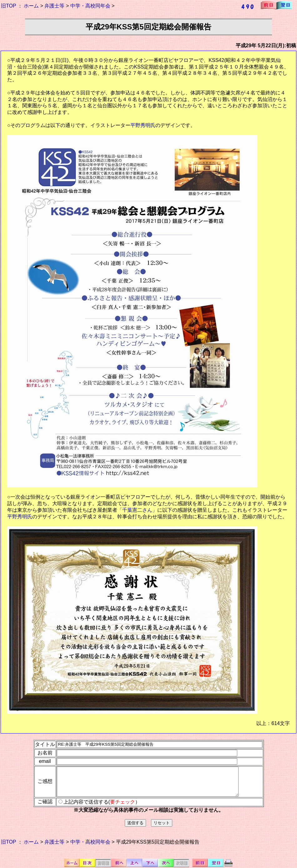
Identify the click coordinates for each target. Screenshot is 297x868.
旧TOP (8, 6)
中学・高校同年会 (90, 6)
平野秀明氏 (143, 125)
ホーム (31, 6)
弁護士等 (54, 6)
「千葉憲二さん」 (137, 510)
